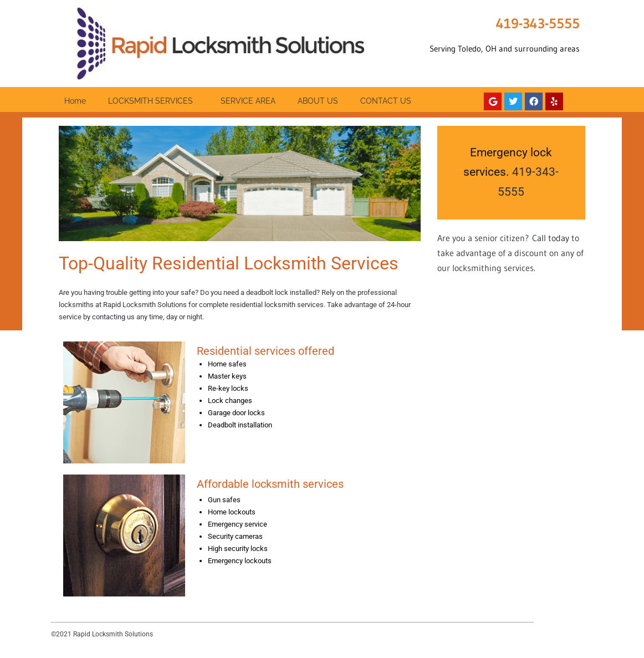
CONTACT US (386, 101)
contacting (109, 317)
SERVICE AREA (248, 101)
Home (75, 101)
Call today (551, 238)
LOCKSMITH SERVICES (153, 101)
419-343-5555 (538, 24)
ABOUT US (318, 101)
